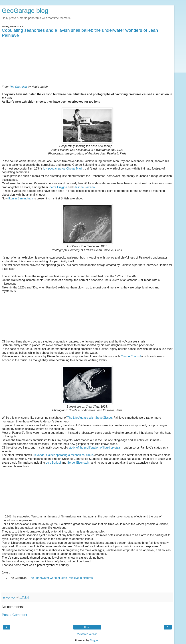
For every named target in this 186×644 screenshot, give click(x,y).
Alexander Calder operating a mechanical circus (63, 455)
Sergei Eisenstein (78, 463)
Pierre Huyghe (58, 187)
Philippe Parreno (84, 187)
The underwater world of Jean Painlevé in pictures (61, 578)
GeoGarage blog (25, 11)
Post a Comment (14, 615)
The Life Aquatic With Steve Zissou (89, 418)
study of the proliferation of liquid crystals (95, 448)
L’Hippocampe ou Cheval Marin (63, 169)
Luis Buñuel (53, 463)
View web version (87, 634)
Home (87, 627)
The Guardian (18, 87)
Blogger (94, 640)
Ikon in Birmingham (21, 198)
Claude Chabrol (131, 356)
